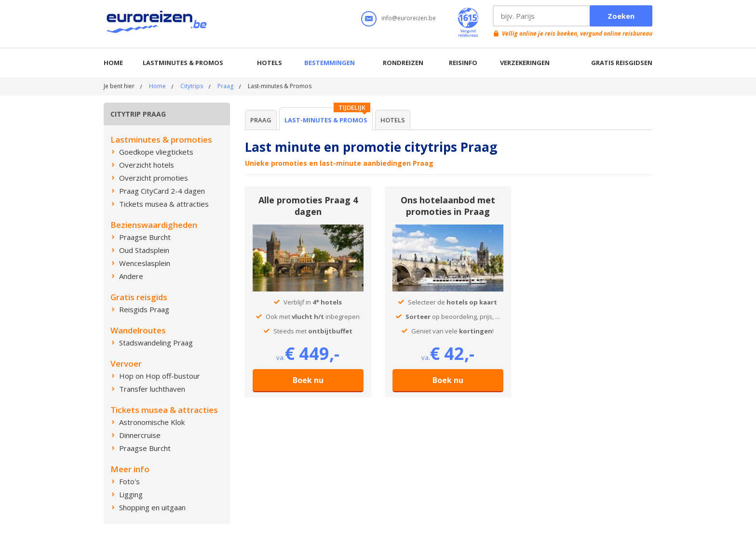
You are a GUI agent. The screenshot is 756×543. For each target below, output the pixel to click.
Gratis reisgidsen (622, 63)
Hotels (270, 63)
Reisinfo (463, 63)
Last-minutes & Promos (326, 120)
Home (113, 63)
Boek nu (308, 380)
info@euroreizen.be (409, 18)
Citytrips (192, 86)
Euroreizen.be (158, 24)
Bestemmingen (330, 63)
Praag (225, 86)
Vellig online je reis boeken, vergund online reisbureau (577, 33)
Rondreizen (403, 63)
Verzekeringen (525, 63)
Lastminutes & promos (183, 63)
